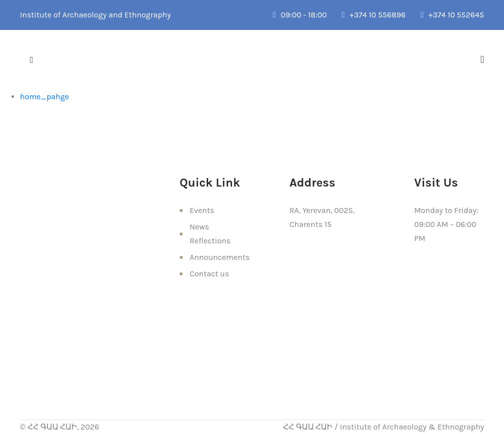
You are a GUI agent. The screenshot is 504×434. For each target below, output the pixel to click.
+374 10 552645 (452, 15)
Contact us (209, 274)
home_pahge (44, 97)
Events (202, 210)
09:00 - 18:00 (300, 15)
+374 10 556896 (374, 15)
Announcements (220, 257)
